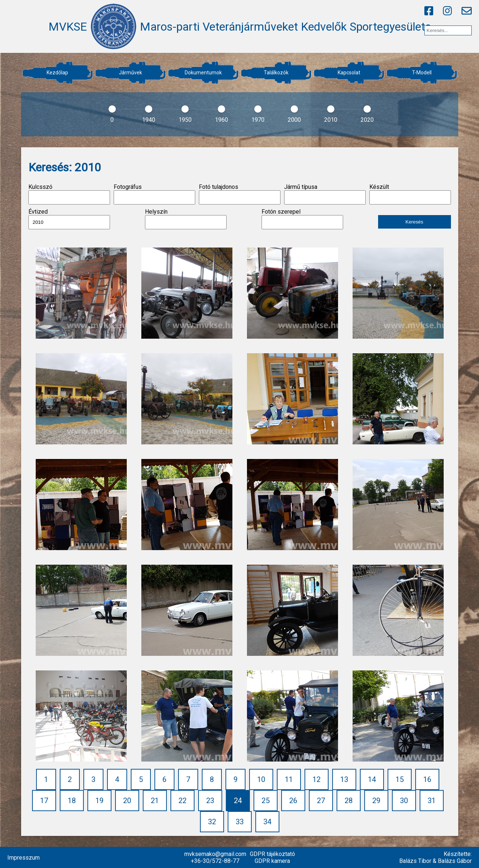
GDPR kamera (272, 861)
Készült (410, 194)
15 (400, 779)
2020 (367, 120)
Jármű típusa (325, 194)
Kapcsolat (349, 73)
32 (212, 822)
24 (238, 801)
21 (155, 801)
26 (293, 801)
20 (127, 801)
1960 (221, 120)
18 (72, 801)
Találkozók (276, 73)
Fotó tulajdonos (240, 194)
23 (210, 801)
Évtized (69, 219)
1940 (149, 120)
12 (317, 779)
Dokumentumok (203, 73)
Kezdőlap (57, 73)
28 (349, 801)
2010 (331, 120)
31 (432, 801)
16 (427, 779)
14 (372, 779)
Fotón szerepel (302, 219)
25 (266, 801)
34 (267, 822)
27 (321, 801)
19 (99, 801)
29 (376, 801)
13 (344, 779)
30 (404, 801)
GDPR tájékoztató (272, 854)
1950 (185, 120)
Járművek (130, 73)
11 (289, 779)
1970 (258, 120)
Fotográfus (154, 194)
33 (240, 822)
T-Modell (422, 73)
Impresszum (23, 858)
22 (182, 801)
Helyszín (186, 219)
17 (44, 801)
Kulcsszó (69, 194)
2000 (294, 120)
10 (261, 779)
